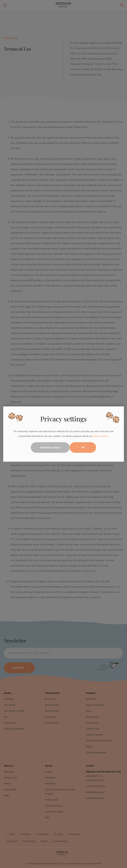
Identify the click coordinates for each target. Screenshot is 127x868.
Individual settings (50, 447)
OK (83, 447)
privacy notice (100, 436)
